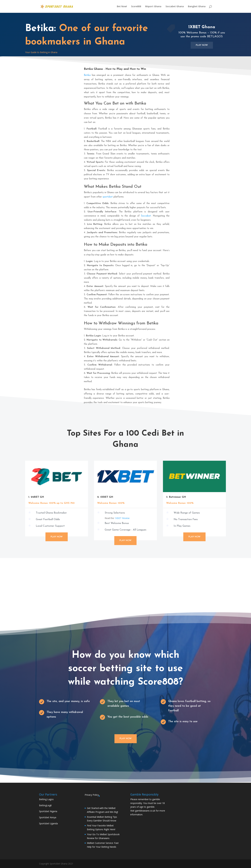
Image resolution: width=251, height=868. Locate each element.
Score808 (136, 7)
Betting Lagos (46, 799)
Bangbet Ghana (197, 7)
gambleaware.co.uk (145, 811)
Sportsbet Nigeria (48, 811)
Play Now (202, 45)
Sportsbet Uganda (48, 823)
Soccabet (146, 216)
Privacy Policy (92, 795)
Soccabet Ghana (175, 7)
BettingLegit (45, 805)
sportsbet (108, 197)
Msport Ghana (153, 7)
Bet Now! (122, 7)
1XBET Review (122, 518)
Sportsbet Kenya (48, 817)
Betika (87, 75)
